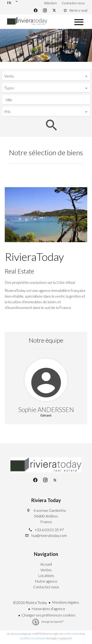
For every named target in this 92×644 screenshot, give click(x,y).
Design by (52, 622)
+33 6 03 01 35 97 (49, 530)
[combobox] (46, 76)
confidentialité (71, 634)
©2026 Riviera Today (30, 602)
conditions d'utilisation (33, 638)
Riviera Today (46, 500)
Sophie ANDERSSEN (46, 410)
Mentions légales (65, 602)
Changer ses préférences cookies (48, 615)
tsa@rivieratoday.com (49, 535)
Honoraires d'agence (48, 609)
